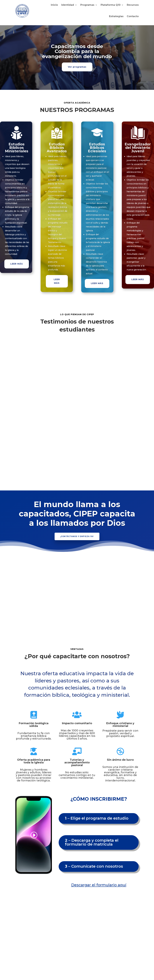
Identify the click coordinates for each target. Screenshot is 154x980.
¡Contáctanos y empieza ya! (77, 536)
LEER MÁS (17, 264)
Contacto (133, 16)
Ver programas (77, 67)
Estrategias (116, 16)
